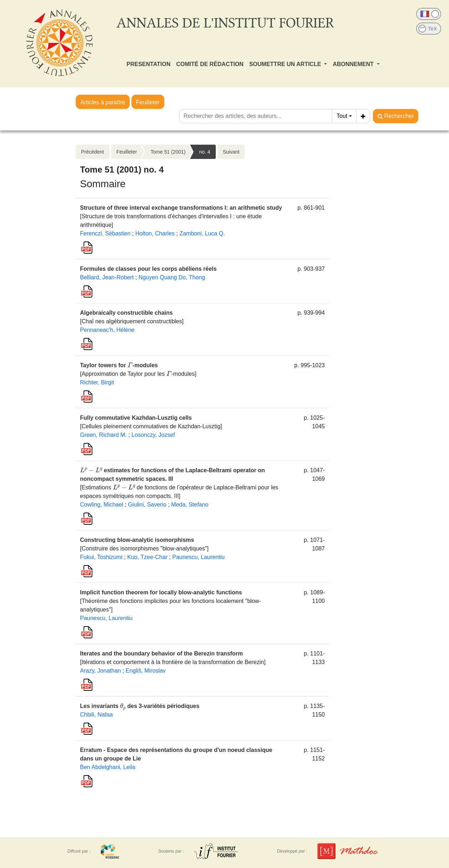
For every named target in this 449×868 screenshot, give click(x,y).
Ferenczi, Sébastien (105, 233)
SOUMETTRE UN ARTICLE (286, 64)
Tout (342, 116)
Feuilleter (148, 102)
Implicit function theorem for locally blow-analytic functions (161, 592)
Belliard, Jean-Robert (107, 277)
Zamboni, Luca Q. (202, 233)
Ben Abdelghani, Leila (108, 767)
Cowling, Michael (102, 505)
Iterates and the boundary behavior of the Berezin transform (161, 654)
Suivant (231, 152)
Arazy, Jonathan (100, 671)
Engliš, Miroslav (146, 671)
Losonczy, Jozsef (153, 435)
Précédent (93, 152)
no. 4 (204, 152)
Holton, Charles (155, 233)
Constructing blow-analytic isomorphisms (137, 540)
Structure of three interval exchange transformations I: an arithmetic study (181, 208)
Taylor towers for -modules (119, 365)
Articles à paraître (103, 102)
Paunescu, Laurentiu (198, 557)
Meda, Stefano (190, 505)
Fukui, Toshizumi (101, 557)
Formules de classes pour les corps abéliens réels (148, 269)
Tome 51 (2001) (168, 152)
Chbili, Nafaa (96, 715)
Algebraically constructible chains (126, 313)
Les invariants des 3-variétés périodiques (140, 706)
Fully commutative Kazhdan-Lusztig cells (136, 418)
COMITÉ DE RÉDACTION (210, 64)
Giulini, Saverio (147, 505)
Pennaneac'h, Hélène (107, 330)
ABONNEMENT (354, 64)
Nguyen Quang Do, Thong (172, 277)
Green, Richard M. (103, 435)
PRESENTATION (148, 64)
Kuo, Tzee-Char (147, 557)
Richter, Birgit (97, 382)
